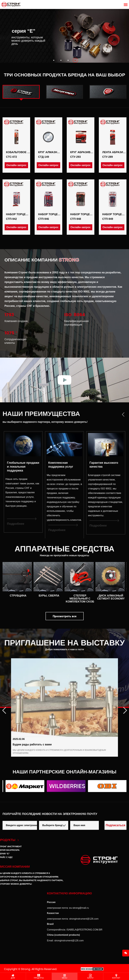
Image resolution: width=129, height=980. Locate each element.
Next (122, 707)
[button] (54, 60)
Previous (7, 707)
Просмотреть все (65, 625)
